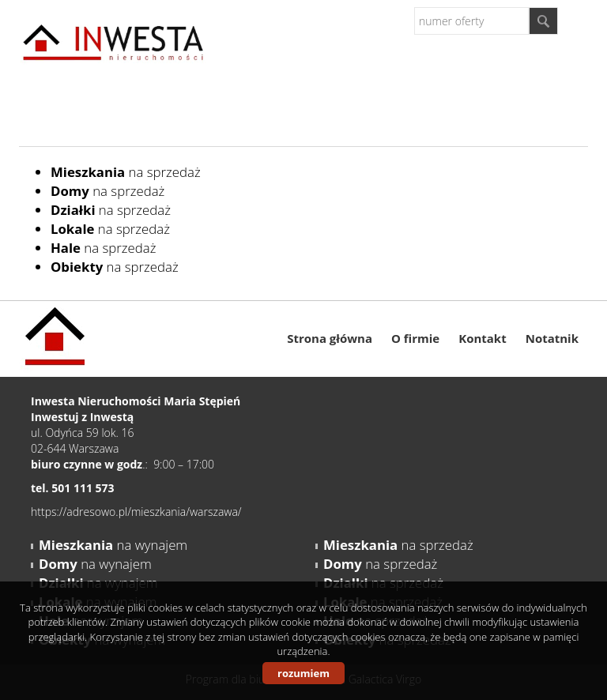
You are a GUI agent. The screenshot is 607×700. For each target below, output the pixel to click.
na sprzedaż (126, 172)
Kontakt (483, 338)
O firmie (415, 338)
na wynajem (113, 545)
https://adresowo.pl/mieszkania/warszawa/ (136, 512)
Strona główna (330, 338)
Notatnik (552, 338)
